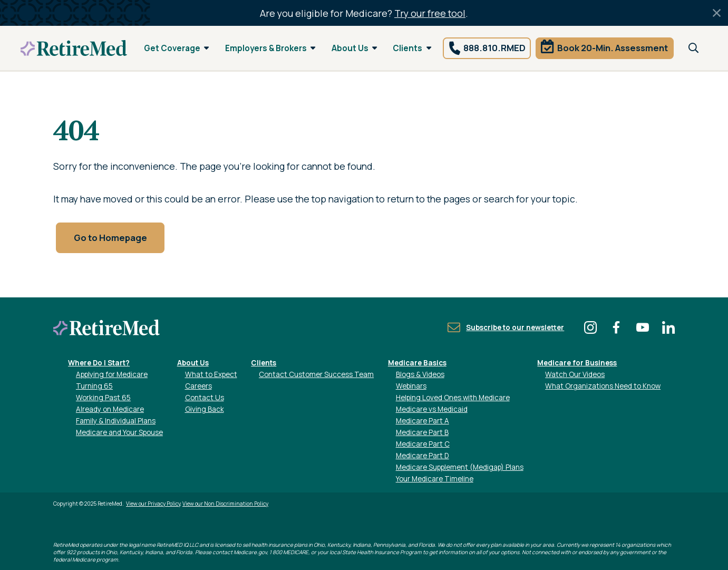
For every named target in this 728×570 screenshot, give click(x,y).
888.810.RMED (494, 48)
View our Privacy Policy (153, 504)
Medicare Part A (423, 421)
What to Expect (211, 374)
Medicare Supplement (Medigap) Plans (460, 467)
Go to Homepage (110, 238)
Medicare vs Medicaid (432, 409)
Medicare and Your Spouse (119, 432)
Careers (198, 386)
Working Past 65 (103, 398)
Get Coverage (177, 48)
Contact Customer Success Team (316, 374)
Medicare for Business (577, 363)
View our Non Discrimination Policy (225, 504)
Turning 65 (94, 386)
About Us (355, 48)
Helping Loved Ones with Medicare (453, 398)
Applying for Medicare (112, 374)
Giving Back (205, 409)
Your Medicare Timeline (435, 479)
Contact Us (205, 398)
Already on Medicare (110, 409)
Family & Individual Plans (116, 421)
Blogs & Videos (420, 374)
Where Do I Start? (99, 363)
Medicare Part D (423, 456)
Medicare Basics (417, 363)
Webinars (411, 386)
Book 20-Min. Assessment (613, 48)
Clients (412, 48)
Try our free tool (430, 13)
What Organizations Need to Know (603, 386)
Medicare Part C (423, 444)
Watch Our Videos (575, 374)
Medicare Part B (422, 432)
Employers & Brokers (270, 48)
